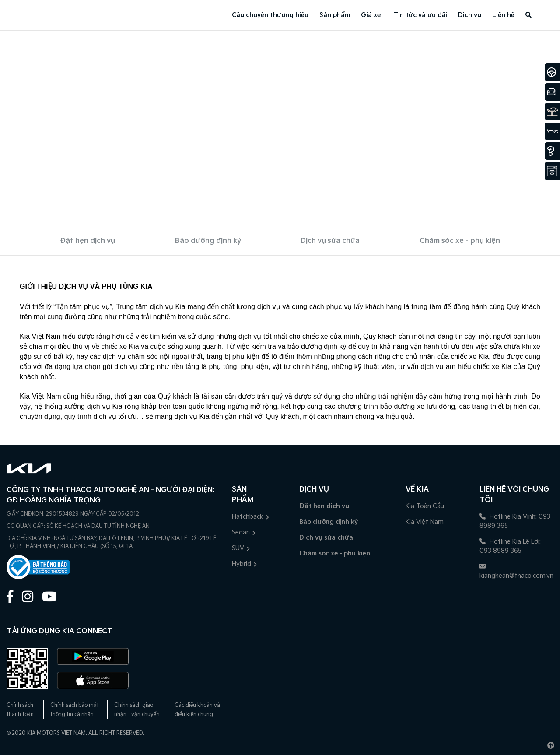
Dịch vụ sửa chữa (330, 241)
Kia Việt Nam (425, 522)
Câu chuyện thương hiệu (270, 15)
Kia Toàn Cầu (425, 506)
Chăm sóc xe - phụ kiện (460, 241)
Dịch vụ (470, 15)
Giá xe (371, 15)
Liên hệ (503, 15)
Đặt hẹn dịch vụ (87, 241)
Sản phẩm (335, 15)
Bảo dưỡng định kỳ (208, 241)
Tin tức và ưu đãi (420, 15)
